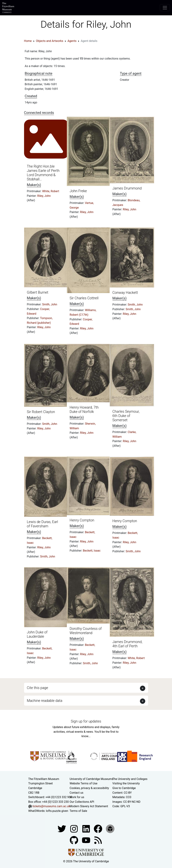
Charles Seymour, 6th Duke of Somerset (126, 416)
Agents (72, 41)
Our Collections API (82, 802)
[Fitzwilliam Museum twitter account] (62, 829)
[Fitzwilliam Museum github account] (74, 840)
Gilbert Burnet (38, 292)
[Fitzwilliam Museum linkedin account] (98, 829)
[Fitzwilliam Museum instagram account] (74, 829)
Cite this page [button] (38, 688)
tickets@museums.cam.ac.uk (51, 806)
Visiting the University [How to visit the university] (126, 783)
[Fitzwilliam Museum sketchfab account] (110, 829)
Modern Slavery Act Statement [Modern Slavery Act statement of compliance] (89, 806)
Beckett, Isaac (92, 551)
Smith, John (50, 304)
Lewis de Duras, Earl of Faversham (43, 524)
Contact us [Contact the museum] (77, 793)
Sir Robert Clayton (41, 412)
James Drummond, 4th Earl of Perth (127, 644)
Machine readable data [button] (45, 701)
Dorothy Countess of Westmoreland (86, 631)
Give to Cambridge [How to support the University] (124, 788)
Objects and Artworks (50, 41)
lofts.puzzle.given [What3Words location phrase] (57, 811)
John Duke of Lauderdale (37, 634)
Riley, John (44, 196)
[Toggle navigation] (165, 8)
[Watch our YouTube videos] (86, 840)
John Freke (78, 191)
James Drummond (127, 188)
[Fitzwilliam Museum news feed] (98, 840)
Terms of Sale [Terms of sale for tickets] (78, 811)
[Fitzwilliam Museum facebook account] (86, 829)
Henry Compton (82, 520)
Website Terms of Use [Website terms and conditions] (84, 783)
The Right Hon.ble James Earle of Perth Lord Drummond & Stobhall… (43, 173)
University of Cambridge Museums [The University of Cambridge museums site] (92, 779)
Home (28, 41)
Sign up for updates (86, 721)
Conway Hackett (125, 293)
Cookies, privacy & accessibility (89, 788)
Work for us (77, 797)
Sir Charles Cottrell (84, 298)
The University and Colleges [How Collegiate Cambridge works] (130, 779)
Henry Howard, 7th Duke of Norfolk (84, 409)
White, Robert (51, 191)
